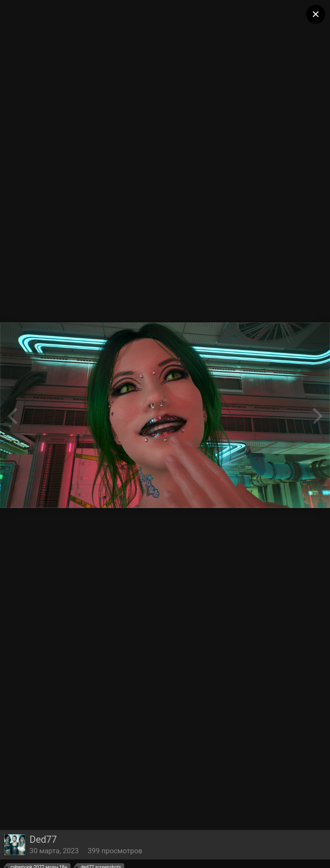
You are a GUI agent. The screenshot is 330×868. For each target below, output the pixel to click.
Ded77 (43, 839)
